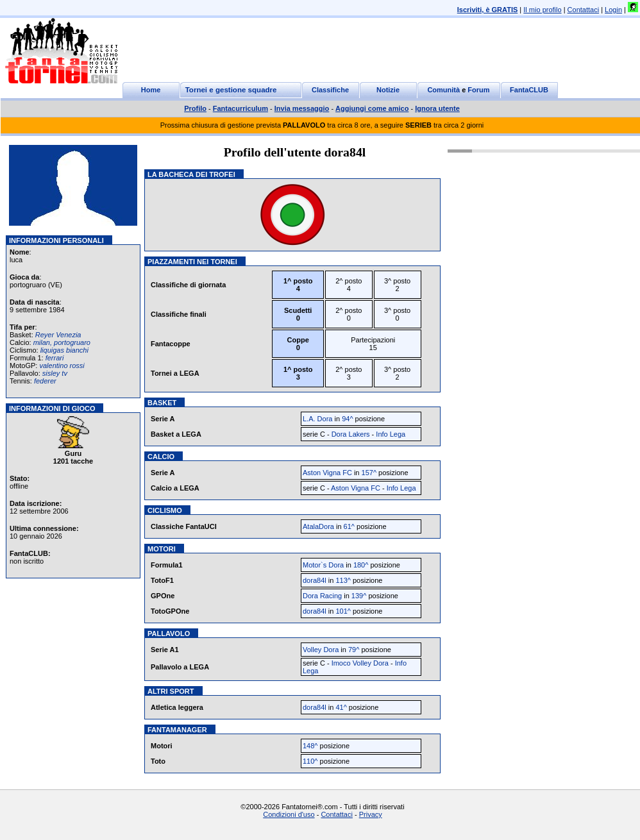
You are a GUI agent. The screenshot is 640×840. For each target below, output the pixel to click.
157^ (369, 473)
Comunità (443, 90)
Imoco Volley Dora (360, 663)
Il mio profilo (542, 10)
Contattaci (584, 10)
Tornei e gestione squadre (231, 90)
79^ (354, 650)
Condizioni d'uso (289, 814)
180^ (361, 565)
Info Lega (391, 434)
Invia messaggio (302, 108)
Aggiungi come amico (372, 108)
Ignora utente (437, 108)
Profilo (195, 108)
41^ (341, 707)
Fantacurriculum (240, 108)
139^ (359, 596)
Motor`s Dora (323, 565)
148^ (310, 746)
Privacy (371, 814)
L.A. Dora (317, 419)
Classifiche (330, 90)
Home (151, 90)
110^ (310, 761)
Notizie (388, 90)
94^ (347, 419)
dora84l (315, 580)
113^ (343, 580)
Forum (478, 90)
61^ (349, 526)
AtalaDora (318, 526)
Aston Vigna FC (327, 473)
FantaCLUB (529, 90)
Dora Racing (322, 596)
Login (613, 10)
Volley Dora (321, 650)
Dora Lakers (351, 434)
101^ (343, 611)
